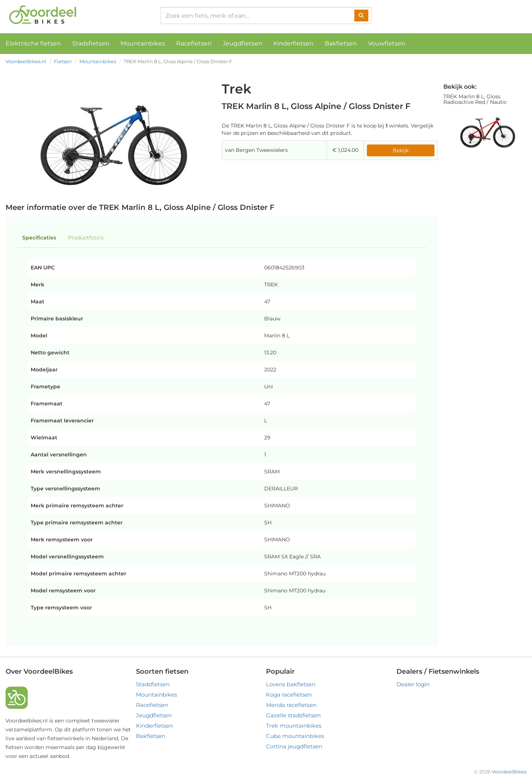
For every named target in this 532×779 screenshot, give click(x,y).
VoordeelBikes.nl (26, 61)
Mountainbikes (143, 43)
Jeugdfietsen (243, 43)
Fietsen (63, 61)
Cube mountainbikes (295, 736)
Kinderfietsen (294, 43)
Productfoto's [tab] (86, 238)
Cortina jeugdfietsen (294, 746)
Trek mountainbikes (294, 726)
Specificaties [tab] (39, 238)
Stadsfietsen (91, 43)
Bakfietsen (341, 43)
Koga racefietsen (289, 695)
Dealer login (413, 684)
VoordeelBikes (509, 772)
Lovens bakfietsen (291, 684)
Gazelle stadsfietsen (293, 715)
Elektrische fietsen (33, 43)
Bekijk (401, 150)
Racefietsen (194, 43)
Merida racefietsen (291, 705)
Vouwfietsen (387, 43)
